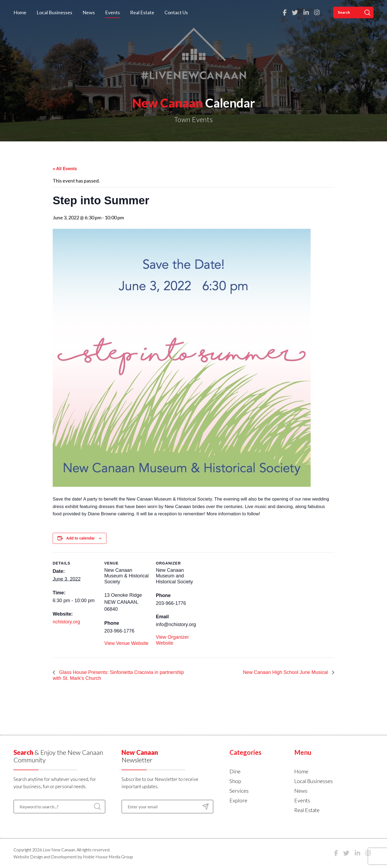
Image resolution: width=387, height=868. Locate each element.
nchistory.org (66, 622)
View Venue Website (126, 643)
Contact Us (176, 12)
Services (239, 791)
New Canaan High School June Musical (286, 672)
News (89, 12)
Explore (238, 800)
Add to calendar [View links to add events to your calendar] (81, 538)
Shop (235, 781)
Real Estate (142, 12)
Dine (235, 771)
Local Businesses (54, 12)
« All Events (65, 169)
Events (112, 12)
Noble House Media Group (108, 857)
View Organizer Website (172, 640)
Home (20, 12)
